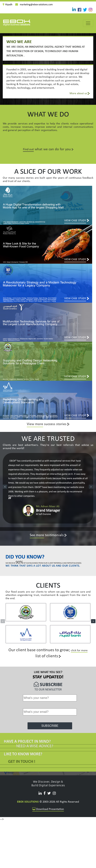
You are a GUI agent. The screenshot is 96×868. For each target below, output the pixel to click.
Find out (28, 149)
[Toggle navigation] (88, 23)
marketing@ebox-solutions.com (36, 5)
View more (35, 409)
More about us (80, 93)
